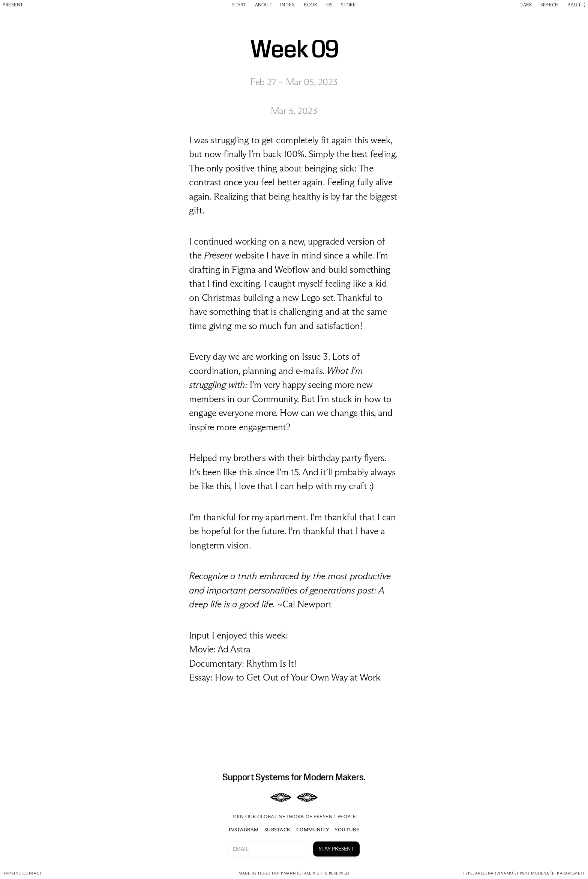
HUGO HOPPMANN (277, 873)
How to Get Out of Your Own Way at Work (298, 677)
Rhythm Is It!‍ (271, 663)
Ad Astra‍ (234, 649)
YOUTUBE (347, 829)
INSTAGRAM (244, 829)
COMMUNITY (313, 829)
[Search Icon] (551, 5)
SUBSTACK (277, 829)
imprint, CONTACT (23, 873)
